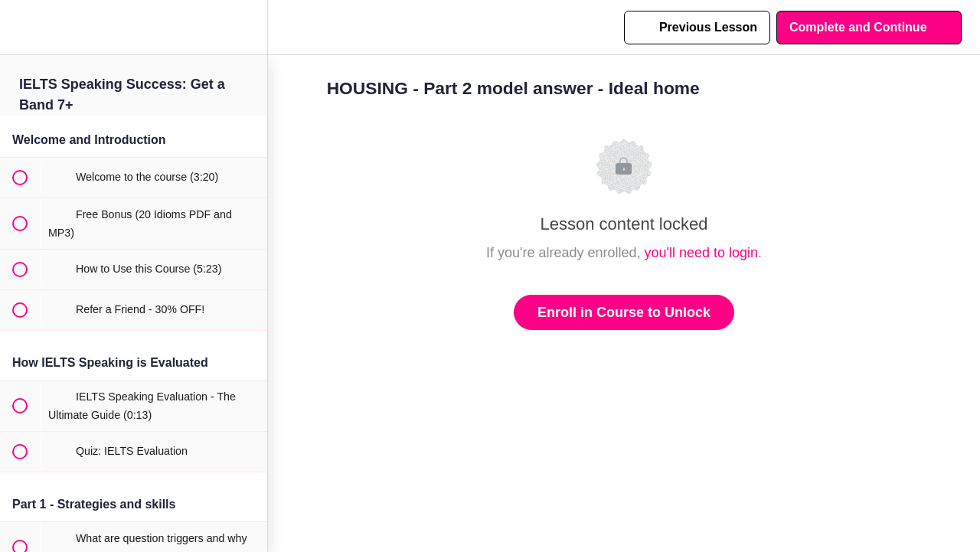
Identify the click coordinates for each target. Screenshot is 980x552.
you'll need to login (702, 253)
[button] (19, 27)
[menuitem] (248, 27)
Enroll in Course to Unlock (624, 312)
